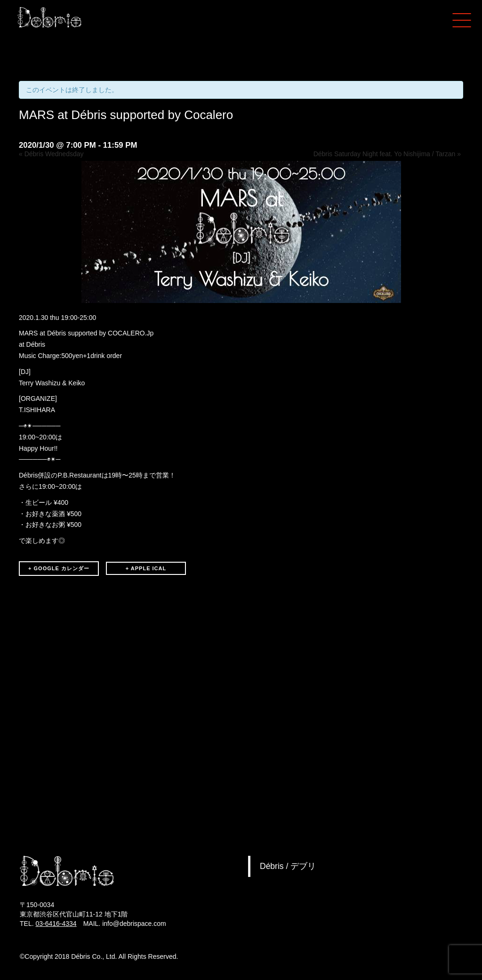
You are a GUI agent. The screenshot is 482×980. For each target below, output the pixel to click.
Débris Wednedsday (51, 154)
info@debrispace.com (134, 924)
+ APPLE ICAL (146, 568)
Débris (36, 344)
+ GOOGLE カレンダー (59, 568)
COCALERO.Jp (131, 333)
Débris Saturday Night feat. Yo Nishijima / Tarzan (387, 154)
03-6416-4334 (56, 924)
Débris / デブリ (288, 866)
